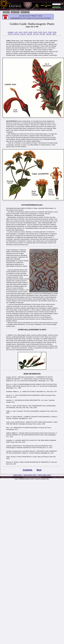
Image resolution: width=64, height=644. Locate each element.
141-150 (42, 34)
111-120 (23, 34)
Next (39, 470)
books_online (15, 12)
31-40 (30, 32)
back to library (18, 475)
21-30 (25, 32)
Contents (11, 32)
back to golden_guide (44, 475)
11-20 (20, 32)
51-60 (40, 32)
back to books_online (30, 475)
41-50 (35, 32)
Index (54, 34)
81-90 (55, 32)
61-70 (45, 32)
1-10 (16, 32)
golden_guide (25, 12)
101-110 (16, 34)
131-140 (36, 34)
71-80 (50, 32)
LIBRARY (6, 12)
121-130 (29, 34)
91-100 (10, 34)
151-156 (49, 34)
